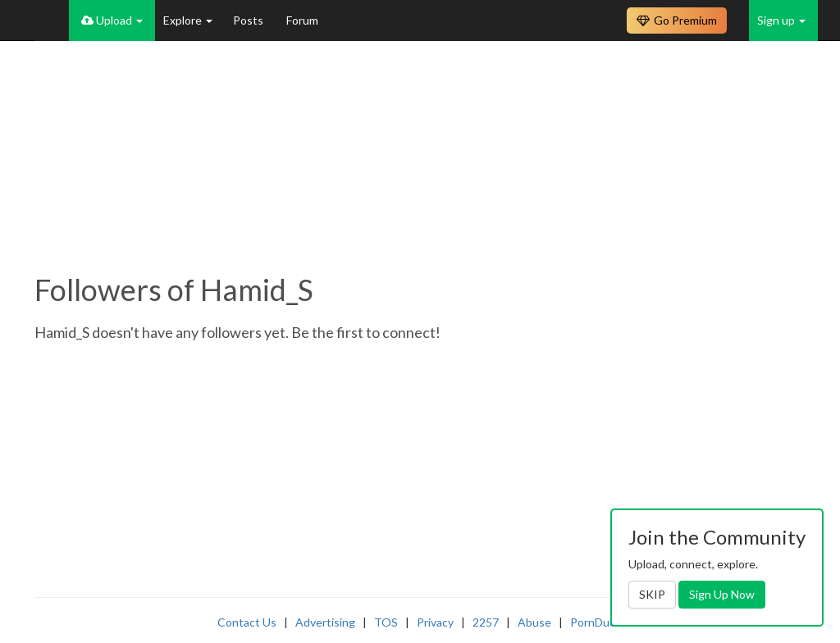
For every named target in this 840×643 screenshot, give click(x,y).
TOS (386, 622)
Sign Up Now (722, 594)
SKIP (652, 594)
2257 (486, 622)
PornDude (596, 622)
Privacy (435, 622)
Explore (188, 20)
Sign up (781, 20)
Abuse (534, 622)
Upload (112, 20)
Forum (302, 20)
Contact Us (247, 622)
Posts (249, 20)
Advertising (325, 622)
